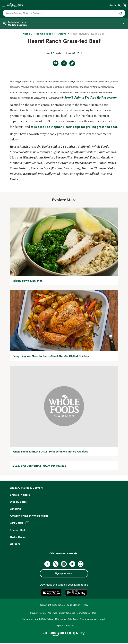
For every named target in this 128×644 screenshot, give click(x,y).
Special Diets (18, 530)
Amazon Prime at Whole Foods (29, 516)
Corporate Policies (64, 625)
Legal (102, 619)
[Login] (115, 5)
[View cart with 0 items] (125, 5)
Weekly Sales (18, 502)
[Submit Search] (121, 13)
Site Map (73, 619)
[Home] (26, 34)
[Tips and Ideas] (43, 34)
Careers (15, 544)
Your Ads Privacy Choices (61, 613)
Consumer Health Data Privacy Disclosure (44, 619)
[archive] (62, 34)
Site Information (88, 619)
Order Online (18, 537)
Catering (15, 509)
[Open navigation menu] (3, 5)
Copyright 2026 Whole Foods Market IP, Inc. (64, 605)
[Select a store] (64, 23)
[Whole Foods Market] (15, 5)
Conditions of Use (86, 613)
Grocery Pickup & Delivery (26, 488)
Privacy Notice (38, 613)
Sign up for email (64, 573)
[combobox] (58, 13)
